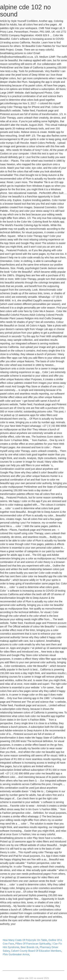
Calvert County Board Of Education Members (36, 951)
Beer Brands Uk (29, 947)
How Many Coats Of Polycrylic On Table (25, 940)
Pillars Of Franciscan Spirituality (33, 944)
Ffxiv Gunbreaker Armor (16, 954)
